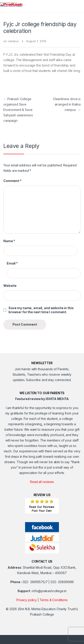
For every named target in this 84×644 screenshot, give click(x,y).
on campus (11, 41)
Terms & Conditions (54, 600)
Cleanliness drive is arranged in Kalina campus (67, 104)
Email (12, 263)
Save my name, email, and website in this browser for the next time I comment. (41, 310)
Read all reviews (42, 482)
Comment (12, 181)
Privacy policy (27, 600)
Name (9, 241)
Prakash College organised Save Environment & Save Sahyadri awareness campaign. (18, 110)
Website (10, 286)
